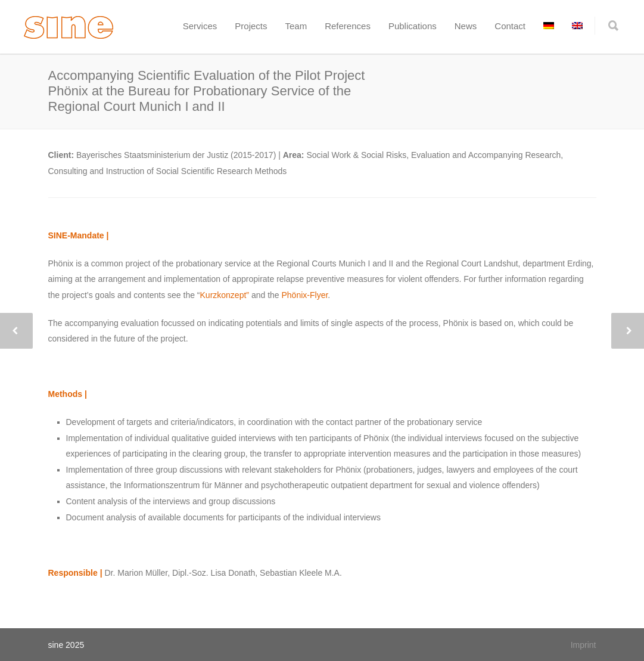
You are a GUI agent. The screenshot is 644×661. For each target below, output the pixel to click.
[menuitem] (549, 26)
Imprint (584, 645)
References (348, 26)
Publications (413, 26)
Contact (510, 26)
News (466, 26)
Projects (251, 26)
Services (200, 26)
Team (296, 26)
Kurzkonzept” (225, 295)
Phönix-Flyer (305, 295)
